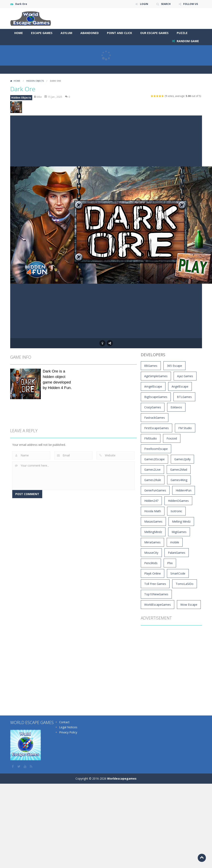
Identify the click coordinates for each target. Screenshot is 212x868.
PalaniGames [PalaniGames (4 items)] (177, 553)
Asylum (66, 33)
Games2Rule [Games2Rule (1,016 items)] (153, 480)
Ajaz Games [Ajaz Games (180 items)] (185, 376)
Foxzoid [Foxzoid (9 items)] (172, 438)
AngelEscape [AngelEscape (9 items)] (180, 386)
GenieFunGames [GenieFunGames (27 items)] (155, 490)
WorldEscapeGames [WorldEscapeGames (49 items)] (158, 605)
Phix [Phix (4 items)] (170, 563)
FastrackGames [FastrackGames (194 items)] (155, 418)
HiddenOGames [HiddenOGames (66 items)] (178, 501)
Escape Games (42, 33)
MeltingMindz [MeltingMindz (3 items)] (153, 532)
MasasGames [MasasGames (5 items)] (153, 521)
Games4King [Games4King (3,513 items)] (179, 480)
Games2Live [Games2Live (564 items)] (152, 470)
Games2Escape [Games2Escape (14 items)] (154, 459)
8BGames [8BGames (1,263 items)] (151, 366)
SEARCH (166, 4)
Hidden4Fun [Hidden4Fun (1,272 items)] (184, 490)
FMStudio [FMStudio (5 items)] (151, 438)
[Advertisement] (90, 16)
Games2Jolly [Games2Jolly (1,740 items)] (182, 459)
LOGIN (144, 4)
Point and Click (119, 33)
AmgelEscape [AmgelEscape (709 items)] (153, 386)
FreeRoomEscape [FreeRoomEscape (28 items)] (156, 449)
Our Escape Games (154, 33)
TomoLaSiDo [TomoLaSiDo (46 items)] (185, 584)
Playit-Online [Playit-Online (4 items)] (153, 573)
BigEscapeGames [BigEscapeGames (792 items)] (156, 397)
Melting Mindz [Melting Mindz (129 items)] (181, 521)
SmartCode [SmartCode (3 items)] (178, 573)
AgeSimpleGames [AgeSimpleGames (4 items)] (156, 376)
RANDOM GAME (187, 41)
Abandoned (90, 33)
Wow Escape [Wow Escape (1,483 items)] (189, 605)
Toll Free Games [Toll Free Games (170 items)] (155, 584)
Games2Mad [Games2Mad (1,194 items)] (179, 470)
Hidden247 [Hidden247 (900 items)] (151, 501)
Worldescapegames (122, 778)
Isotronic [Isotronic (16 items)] (176, 511)
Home (19, 33)
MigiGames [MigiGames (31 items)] (179, 532)
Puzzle (182, 33)
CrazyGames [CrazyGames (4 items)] (153, 407)
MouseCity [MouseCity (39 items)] (151, 553)
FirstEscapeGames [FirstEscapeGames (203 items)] (157, 428)
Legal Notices (68, 727)
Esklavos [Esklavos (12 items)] (176, 407)
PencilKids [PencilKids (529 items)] (151, 563)
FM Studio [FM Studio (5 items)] (185, 428)
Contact (64, 722)
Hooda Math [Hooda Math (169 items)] (153, 511)
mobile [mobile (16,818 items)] (175, 542)
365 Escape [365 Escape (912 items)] (174, 366)
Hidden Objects (35, 81)
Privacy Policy (68, 732)
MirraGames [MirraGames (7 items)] (152, 542)
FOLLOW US (191, 4)
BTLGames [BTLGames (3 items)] (184, 397)
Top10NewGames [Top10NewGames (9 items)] (156, 594)
